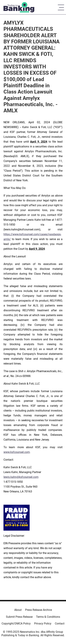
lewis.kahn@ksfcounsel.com (21, 477)
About (18, 610)
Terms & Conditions (48, 617)
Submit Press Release (19, 617)
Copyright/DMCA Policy (16, 624)
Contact (60, 624)
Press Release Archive (38, 610)
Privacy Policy (43, 624)
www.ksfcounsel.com (17, 452)
